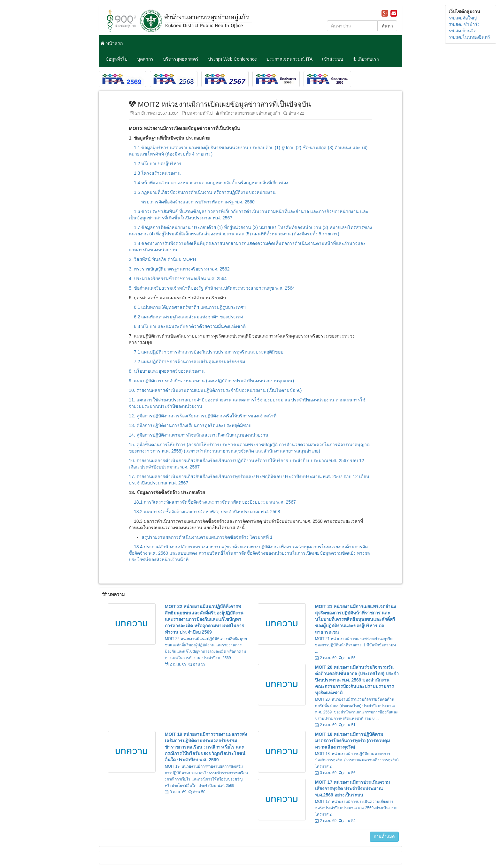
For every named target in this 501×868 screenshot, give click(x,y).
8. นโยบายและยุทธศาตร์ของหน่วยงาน (167, 371)
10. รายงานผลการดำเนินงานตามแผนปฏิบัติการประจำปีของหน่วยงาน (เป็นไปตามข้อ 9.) (215, 390)
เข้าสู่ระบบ (333, 59)
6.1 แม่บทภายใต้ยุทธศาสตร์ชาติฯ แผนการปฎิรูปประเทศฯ (190, 307)
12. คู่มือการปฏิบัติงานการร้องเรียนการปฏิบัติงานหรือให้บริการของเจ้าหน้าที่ (202, 416)
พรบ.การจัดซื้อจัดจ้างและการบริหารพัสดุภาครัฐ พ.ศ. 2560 (198, 202)
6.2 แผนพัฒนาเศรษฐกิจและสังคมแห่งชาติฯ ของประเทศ (189, 317)
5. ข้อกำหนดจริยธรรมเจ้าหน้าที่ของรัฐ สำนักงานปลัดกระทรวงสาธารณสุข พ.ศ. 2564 (212, 288)
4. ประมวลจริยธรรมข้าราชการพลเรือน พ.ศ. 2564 (178, 278)
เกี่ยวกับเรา (366, 59)
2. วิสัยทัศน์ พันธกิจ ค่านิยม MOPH (162, 259)
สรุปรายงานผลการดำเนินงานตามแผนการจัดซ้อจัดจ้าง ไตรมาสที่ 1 (208, 537)
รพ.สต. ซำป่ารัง (464, 24)
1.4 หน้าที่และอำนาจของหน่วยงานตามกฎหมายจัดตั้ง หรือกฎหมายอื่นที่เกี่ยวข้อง (211, 183)
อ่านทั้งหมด (384, 837)
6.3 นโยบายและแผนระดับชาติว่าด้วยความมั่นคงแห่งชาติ (190, 326)
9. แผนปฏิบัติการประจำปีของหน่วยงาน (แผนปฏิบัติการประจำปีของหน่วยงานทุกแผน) (211, 381)
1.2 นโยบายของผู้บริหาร (158, 164)
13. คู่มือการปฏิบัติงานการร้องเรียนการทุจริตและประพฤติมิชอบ (190, 425)
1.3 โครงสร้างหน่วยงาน (157, 173)
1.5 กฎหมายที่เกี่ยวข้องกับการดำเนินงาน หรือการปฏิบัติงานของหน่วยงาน (205, 192)
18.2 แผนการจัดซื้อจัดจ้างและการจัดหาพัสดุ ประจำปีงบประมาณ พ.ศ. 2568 (207, 512)
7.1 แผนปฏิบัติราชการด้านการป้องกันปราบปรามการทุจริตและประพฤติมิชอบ (209, 352)
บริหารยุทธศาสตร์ (181, 59)
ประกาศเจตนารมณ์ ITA (290, 59)
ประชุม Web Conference (232, 59)
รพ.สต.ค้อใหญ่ (463, 18)
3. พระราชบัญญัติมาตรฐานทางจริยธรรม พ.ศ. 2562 (179, 269)
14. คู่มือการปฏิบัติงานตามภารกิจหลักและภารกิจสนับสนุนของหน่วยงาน (198, 435)
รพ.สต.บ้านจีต (462, 31)
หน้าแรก (112, 43)
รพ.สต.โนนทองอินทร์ (469, 37)
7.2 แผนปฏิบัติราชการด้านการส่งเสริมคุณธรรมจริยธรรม (189, 362)
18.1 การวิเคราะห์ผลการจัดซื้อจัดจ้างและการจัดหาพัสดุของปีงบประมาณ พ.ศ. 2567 (216, 502)
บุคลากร (145, 59)
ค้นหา (387, 26)
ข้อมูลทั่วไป (116, 59)
